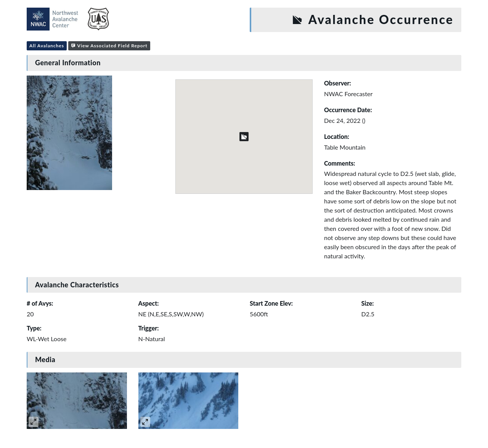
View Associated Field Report (109, 46)
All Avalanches (47, 46)
